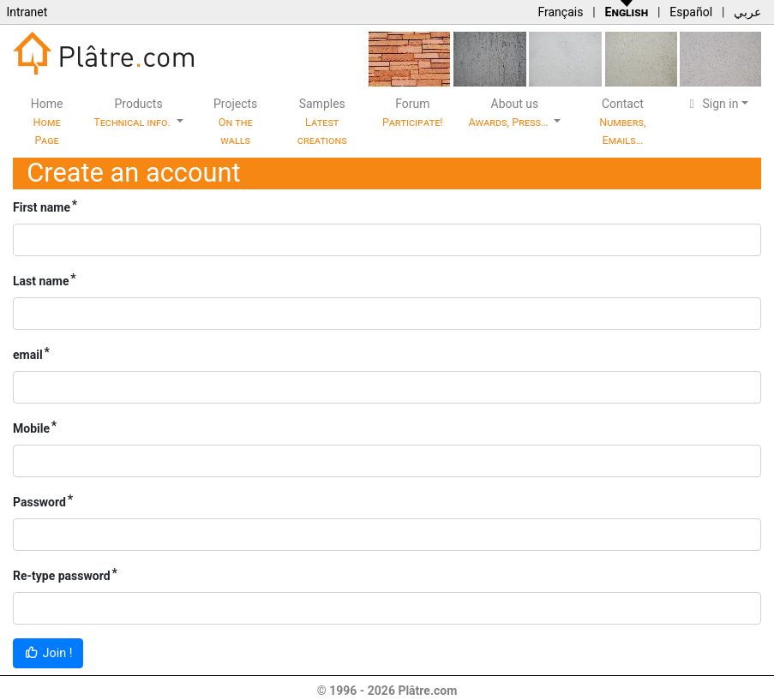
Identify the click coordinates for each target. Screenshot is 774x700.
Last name (41, 281)
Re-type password (62, 576)
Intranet (27, 12)
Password (39, 502)
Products (133, 113)
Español (691, 12)
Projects (235, 122)
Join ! (48, 653)
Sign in (712, 104)
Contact (622, 122)
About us (510, 113)
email (28, 355)
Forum (413, 113)
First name (42, 207)
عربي (747, 12)
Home (47, 122)
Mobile (31, 428)
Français (560, 12)
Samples (322, 122)
